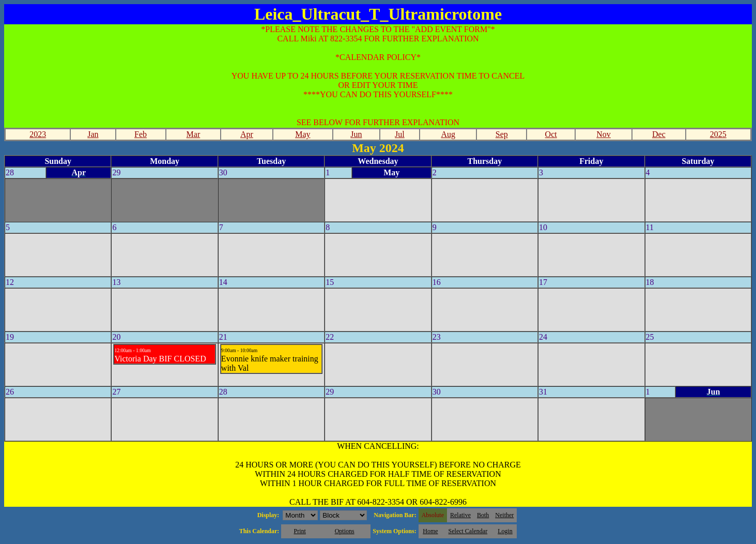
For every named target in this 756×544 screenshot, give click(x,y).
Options (345, 531)
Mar (194, 134)
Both (483, 515)
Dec (659, 134)
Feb (141, 134)
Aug (448, 134)
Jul (400, 134)
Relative (460, 515)
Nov (604, 134)
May (303, 134)
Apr (247, 134)
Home (430, 531)
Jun (356, 134)
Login (505, 531)
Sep (502, 134)
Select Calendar (468, 531)
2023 (38, 134)
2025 (718, 134)
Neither (504, 515)
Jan (93, 134)
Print (299, 531)
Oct (551, 134)
